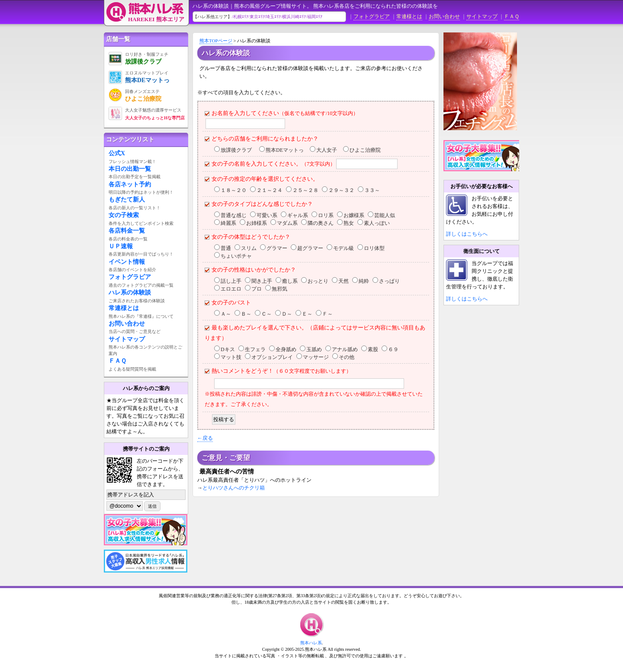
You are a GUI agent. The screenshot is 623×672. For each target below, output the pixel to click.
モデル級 (344, 248)
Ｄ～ (287, 314)
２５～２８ (305, 190)
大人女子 (327, 150)
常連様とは (409, 16)
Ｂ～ (246, 314)
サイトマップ (482, 16)
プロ (257, 289)
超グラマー (310, 248)
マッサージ (316, 357)
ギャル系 (298, 215)
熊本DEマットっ (285, 150)
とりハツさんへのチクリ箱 (234, 488)
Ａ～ (226, 314)
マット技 (231, 357)
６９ (393, 349)
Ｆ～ (328, 314)
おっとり (318, 281)
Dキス (228, 349)
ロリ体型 (374, 248)
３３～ (372, 190)
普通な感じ (234, 215)
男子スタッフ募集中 (146, 561)
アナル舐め (345, 349)
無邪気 (279, 289)
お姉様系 (257, 223)
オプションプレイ (272, 357)
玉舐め (314, 349)
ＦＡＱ (512, 16)
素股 (373, 349)
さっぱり (389, 281)
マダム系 (287, 223)
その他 (347, 357)
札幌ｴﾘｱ (241, 17)
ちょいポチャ (236, 256)
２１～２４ (270, 190)
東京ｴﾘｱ (257, 17)
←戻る (205, 438)
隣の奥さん (321, 223)
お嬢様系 (354, 215)
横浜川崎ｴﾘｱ (294, 17)
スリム (249, 248)
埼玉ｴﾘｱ (273, 17)
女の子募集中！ (490, 156)
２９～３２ (341, 190)
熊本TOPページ (216, 41)
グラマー (277, 248)
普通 (226, 248)
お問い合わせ (444, 16)
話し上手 (231, 281)
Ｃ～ (267, 314)
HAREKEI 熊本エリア (156, 19)
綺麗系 (228, 223)
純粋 (364, 281)
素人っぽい (377, 223)
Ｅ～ (307, 314)
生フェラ (255, 349)
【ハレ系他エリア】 (212, 17)
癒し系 (290, 281)
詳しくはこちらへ (467, 234)
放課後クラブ (236, 150)
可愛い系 (267, 215)
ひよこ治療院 (365, 150)
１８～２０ (234, 190)
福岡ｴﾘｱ (315, 17)
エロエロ (231, 289)
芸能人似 (385, 215)
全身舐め (286, 349)
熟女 (349, 223)
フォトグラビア (372, 16)
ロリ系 (326, 215)
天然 (344, 281)
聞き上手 (262, 281)
